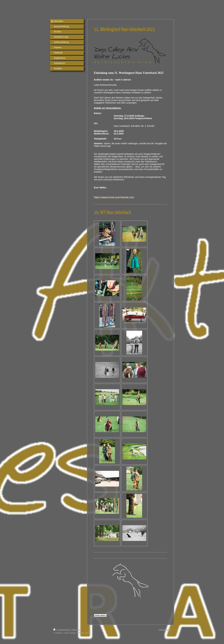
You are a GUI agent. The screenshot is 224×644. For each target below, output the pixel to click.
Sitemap (76, 630)
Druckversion (62, 630)
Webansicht (165, 630)
